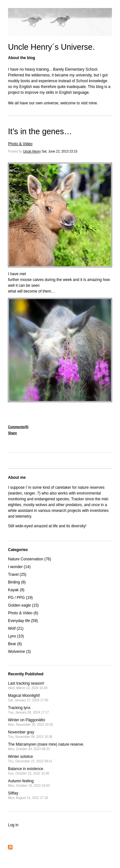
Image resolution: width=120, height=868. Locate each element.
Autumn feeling (29, 783)
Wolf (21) (16, 628)
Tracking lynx (28, 710)
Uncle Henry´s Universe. (51, 47)
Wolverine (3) (19, 652)
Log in (13, 825)
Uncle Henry (32, 151)
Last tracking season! (28, 685)
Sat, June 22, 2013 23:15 (60, 151)
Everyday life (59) (23, 621)
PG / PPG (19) (20, 598)
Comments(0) (18, 427)
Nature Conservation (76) (30, 559)
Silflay (28, 795)
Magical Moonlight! (28, 698)
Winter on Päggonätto (31, 722)
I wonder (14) (19, 567)
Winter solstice (30, 759)
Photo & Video (20, 144)
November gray (30, 734)
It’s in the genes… (40, 131)
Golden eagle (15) (23, 605)
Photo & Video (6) (23, 613)
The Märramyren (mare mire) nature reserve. (46, 746)
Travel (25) (17, 574)
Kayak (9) (16, 590)
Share (12, 433)
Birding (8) (17, 582)
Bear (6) (15, 644)
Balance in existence (28, 771)
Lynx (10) (16, 636)
